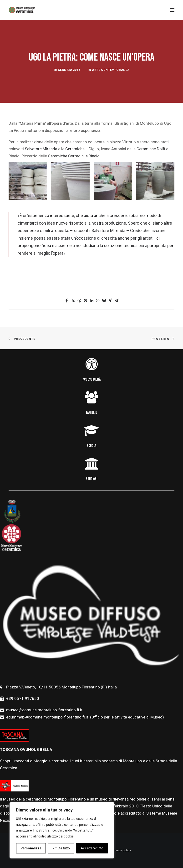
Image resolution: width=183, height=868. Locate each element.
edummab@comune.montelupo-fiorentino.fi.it (48, 717)
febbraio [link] (121, 806)
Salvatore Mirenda (41, 149)
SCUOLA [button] (91, 446)
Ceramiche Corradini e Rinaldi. (75, 156)
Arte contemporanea (111, 70)
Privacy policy (122, 850)
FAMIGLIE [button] (91, 413)
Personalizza (31, 848)
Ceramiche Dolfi (151, 149)
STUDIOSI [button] (91, 479)
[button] (67, 301)
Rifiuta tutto (61, 848)
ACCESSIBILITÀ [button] (92, 380)
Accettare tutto (92, 848)
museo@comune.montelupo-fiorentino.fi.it (44, 710)
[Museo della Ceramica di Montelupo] (22, 10)
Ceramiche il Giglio (82, 149)
